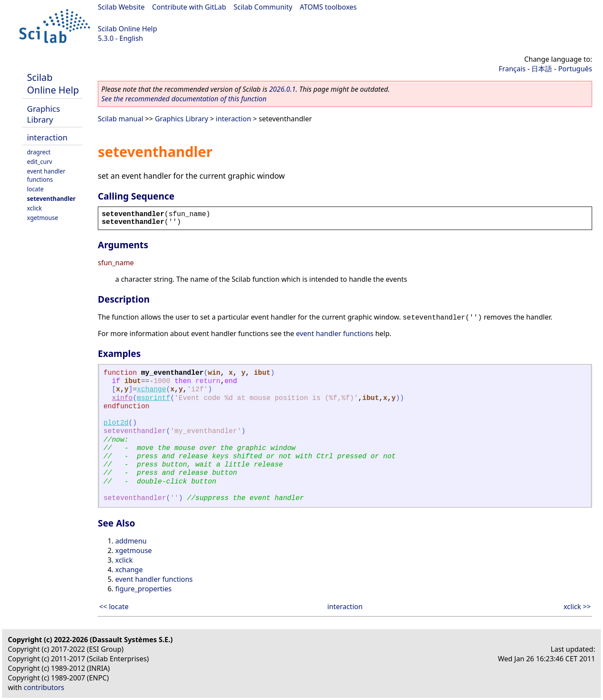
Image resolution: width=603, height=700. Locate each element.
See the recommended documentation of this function (184, 99)
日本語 (542, 69)
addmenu (131, 541)
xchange (152, 390)
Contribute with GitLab (189, 7)
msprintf (154, 398)
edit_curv (40, 162)
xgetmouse (43, 218)
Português (575, 69)
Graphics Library (43, 114)
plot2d (116, 423)
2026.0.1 (282, 89)
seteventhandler (51, 198)
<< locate (114, 607)
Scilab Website (121, 7)
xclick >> (577, 607)
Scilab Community (263, 7)
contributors (44, 687)
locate (35, 189)
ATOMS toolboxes (328, 7)
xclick (34, 208)
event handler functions (46, 175)
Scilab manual (121, 119)
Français (512, 69)
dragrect (39, 152)
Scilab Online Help (127, 29)
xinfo (122, 398)
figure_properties (143, 589)
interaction (47, 137)
